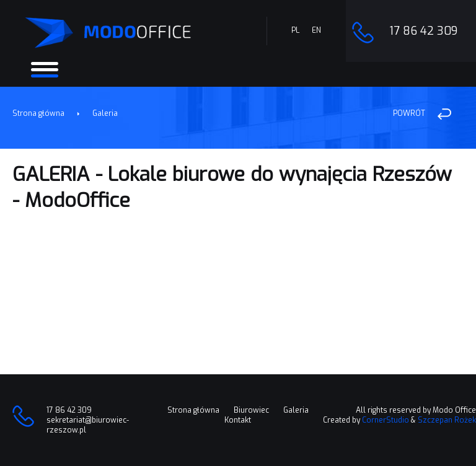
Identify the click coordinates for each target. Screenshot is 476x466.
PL (295, 30)
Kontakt (238, 420)
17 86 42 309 (423, 31)
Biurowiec (251, 410)
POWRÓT (409, 113)
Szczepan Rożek (447, 420)
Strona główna (38, 113)
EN (316, 30)
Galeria (105, 113)
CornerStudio (386, 420)
